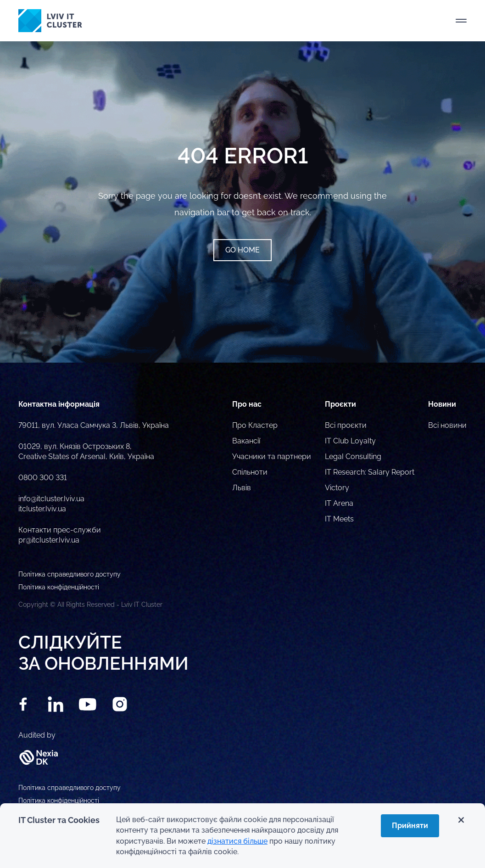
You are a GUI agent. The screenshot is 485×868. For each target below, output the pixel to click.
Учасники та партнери (272, 456)
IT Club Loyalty (350, 441)
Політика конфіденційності (59, 801)
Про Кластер (255, 425)
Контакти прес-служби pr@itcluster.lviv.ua (60, 535)
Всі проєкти (346, 425)
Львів (242, 488)
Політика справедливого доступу (70, 788)
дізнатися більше (237, 841)
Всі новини (447, 425)
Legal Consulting (353, 456)
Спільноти (250, 472)
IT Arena (339, 503)
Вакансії (246, 441)
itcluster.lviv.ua (42, 509)
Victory (337, 488)
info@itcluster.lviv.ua (51, 499)
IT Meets (339, 519)
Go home (242, 250)
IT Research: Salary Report (370, 472)
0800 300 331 (43, 478)
